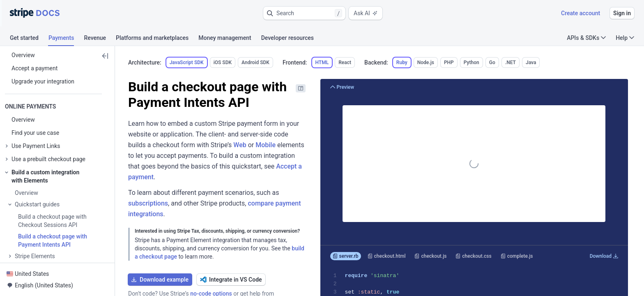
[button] (304, 13)
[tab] (29, 39)
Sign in (622, 13)
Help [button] (625, 38)
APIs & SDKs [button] (586, 38)
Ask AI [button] (366, 13)
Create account (581, 13)
